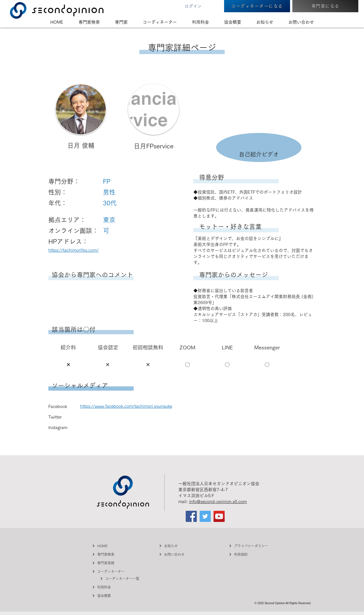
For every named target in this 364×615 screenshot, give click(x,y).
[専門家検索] (113, 554)
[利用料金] (113, 587)
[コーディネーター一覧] (121, 578)
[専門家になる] (325, 6)
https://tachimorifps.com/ (74, 250)
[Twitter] (205, 516)
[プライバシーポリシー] (250, 546)
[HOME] (113, 546)
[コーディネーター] (113, 571)
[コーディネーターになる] (257, 6)
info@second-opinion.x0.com (218, 502)
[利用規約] (250, 554)
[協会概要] (113, 595)
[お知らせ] (180, 546)
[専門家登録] (113, 563)
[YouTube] (219, 516)
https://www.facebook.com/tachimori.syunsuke (126, 406)
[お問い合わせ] (180, 554)
